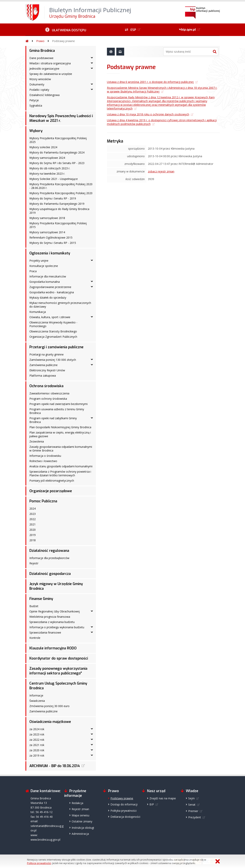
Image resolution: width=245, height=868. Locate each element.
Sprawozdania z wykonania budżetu (52, 622)
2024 (33, 509)
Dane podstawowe (41, 58)
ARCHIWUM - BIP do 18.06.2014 (55, 766)
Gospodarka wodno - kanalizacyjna (52, 292)
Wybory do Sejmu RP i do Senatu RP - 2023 (57, 163)
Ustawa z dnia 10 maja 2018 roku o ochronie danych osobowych (148, 114)
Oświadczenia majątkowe (50, 722)
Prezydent (195, 817)
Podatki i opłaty (39, 90)
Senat (192, 805)
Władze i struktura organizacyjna (50, 63)
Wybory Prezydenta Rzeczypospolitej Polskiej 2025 (58, 140)
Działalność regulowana (49, 551)
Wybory (36, 131)
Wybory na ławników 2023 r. (47, 174)
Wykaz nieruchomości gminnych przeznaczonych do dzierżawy (60, 305)
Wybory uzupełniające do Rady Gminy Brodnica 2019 (59, 211)
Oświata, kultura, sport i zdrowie (50, 317)
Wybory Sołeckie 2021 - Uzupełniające (54, 179)
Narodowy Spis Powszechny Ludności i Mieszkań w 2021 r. (61, 118)
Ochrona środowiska (46, 386)
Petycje (34, 100)
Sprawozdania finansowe (45, 632)
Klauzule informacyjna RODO (53, 648)
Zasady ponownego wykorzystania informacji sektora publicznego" (58, 671)
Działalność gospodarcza (50, 574)
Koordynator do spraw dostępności (59, 658)
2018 (33, 540)
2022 (33, 519)
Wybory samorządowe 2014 (47, 232)
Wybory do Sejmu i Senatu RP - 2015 (53, 243)
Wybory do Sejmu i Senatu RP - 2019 (53, 198)
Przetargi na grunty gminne (47, 354)
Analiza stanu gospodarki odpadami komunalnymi (61, 466)
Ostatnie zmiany (82, 821)
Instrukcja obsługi (83, 828)
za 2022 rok (37, 740)
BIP (152, 804)
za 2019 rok (37, 755)
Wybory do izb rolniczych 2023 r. (50, 168)
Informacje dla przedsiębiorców (49, 558)
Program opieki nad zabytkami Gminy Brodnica (53, 420)
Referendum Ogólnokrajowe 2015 (51, 237)
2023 (33, 514)
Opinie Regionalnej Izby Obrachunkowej (55, 611)
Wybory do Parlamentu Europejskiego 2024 (57, 152)
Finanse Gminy (41, 599)
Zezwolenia (37, 441)
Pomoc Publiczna (43, 501)
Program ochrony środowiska (48, 399)
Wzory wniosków (40, 79)
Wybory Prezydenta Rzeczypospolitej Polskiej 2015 (58, 225)
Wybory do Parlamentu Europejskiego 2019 (57, 204)
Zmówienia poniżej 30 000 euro (49, 706)
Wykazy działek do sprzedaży (48, 298)
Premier (193, 811)
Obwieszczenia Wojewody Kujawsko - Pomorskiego (53, 324)
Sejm (191, 798)
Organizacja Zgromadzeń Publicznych (53, 337)
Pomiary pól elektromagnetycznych (52, 481)
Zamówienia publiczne (43, 365)
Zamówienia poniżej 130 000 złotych (53, 360)
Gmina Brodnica (42, 51)
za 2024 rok (37, 729)
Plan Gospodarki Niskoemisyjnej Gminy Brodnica (60, 427)
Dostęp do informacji (124, 804)
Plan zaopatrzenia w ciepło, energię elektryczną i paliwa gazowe (60, 434)
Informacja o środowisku (45, 456)
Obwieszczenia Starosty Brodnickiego (53, 331)
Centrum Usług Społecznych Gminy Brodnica (58, 686)
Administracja (80, 834)
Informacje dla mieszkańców (48, 276)
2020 (33, 530)
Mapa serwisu (80, 815)
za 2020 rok (37, 750)
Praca (33, 271)
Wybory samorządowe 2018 (47, 218)
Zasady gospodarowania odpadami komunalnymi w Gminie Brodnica (61, 449)
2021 (33, 524)
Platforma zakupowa (43, 376)
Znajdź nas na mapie (163, 798)
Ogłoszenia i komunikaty (50, 253)
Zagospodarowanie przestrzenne (50, 287)
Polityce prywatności (39, 863)
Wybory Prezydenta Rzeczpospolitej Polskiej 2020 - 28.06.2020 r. (61, 186)
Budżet (34, 606)
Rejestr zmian (80, 809)
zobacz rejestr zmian (161, 171)
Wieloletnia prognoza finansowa (50, 617)
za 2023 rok (37, 734)
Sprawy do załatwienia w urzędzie (51, 74)
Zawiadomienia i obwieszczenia (49, 393)
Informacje (36, 695)
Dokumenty (37, 84)
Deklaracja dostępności (125, 817)
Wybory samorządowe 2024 (47, 158)
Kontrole (35, 638)
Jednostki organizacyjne (44, 69)
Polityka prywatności (123, 811)
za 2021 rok (37, 745)
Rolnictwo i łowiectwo (43, 461)
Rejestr (34, 563)
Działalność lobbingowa (44, 95)
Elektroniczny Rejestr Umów (47, 370)
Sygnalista (36, 105)
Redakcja (77, 803)
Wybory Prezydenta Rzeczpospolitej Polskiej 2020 (61, 193)
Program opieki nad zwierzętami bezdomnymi (58, 404)
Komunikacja (38, 312)
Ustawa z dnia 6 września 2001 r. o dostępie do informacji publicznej (150, 82)
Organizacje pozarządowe (51, 491)
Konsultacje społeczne (44, 266)
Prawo (40, 41)
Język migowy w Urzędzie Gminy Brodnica (56, 586)
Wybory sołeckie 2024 (43, 147)
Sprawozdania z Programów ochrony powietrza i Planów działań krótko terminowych (60, 473)
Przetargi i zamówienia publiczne (56, 347)
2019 (33, 535)
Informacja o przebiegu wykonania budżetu (57, 627)
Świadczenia (37, 701)
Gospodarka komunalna (45, 282)
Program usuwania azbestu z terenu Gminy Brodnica (57, 411)
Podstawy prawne (63, 41)
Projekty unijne (39, 261)
